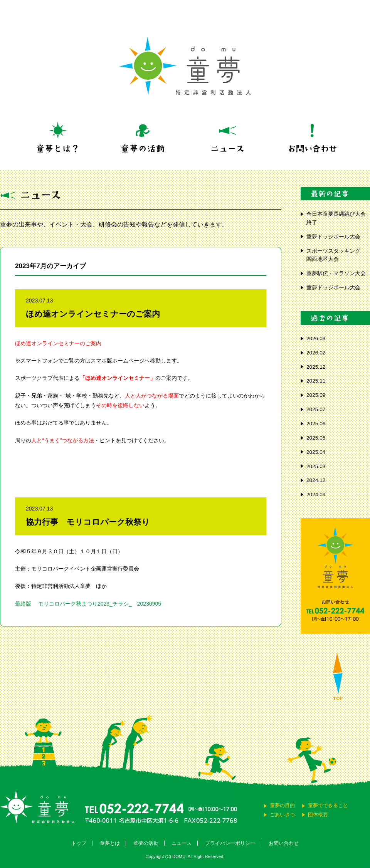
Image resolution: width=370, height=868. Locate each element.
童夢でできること (328, 805)
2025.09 (316, 395)
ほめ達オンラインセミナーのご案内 (93, 314)
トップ (79, 843)
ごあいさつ (282, 815)
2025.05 (316, 438)
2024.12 (316, 480)
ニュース (182, 843)
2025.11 (316, 381)
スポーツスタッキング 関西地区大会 (336, 255)
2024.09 (316, 494)
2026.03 (316, 338)
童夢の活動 (146, 843)
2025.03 (316, 466)
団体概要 (318, 815)
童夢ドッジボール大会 (333, 237)
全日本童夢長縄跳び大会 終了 (338, 218)
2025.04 (316, 452)
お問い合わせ (284, 843)
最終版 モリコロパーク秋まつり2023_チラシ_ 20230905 (88, 604)
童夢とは (110, 843)
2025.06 (316, 424)
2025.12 (316, 367)
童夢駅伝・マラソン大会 (338, 273)
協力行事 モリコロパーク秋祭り (88, 522)
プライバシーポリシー (230, 843)
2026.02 (316, 353)
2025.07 (316, 409)
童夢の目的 (282, 805)
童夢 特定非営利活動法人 (185, 66)
